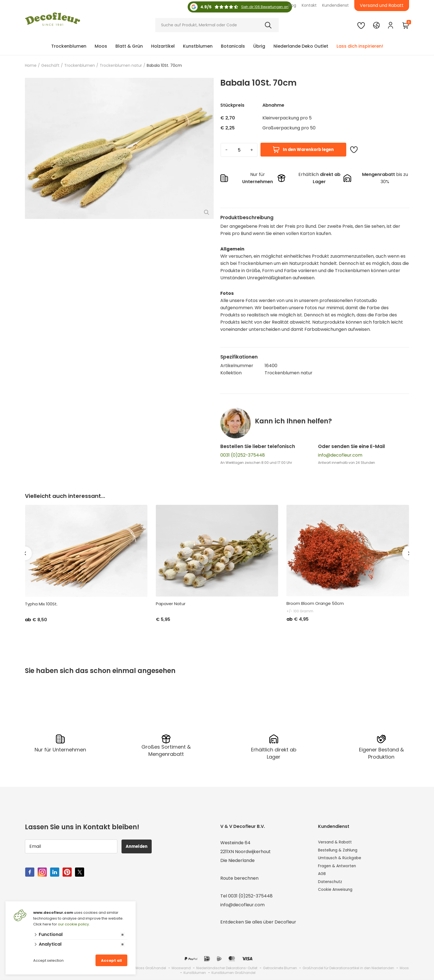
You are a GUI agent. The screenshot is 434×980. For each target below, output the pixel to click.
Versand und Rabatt (382, 5)
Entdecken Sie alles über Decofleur (258, 921)
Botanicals (233, 46)
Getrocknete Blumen (280, 967)
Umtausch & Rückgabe (343, 860)
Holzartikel (163, 46)
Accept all (111, 960)
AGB (323, 877)
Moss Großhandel (151, 967)
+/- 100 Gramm (300, 611)
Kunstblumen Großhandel (233, 972)
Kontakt (309, 5)
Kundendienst (335, 5)
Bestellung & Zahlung (341, 851)
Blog (292, 5)
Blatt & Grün (129, 46)
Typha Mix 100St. (41, 604)
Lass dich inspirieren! (360, 46)
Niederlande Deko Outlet (301, 46)
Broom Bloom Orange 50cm (315, 603)
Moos (101, 46)
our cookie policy (73, 924)
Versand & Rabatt (338, 842)
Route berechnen (239, 877)
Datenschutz (332, 886)
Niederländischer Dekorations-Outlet (227, 967)
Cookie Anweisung (338, 895)
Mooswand (181, 967)
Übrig (259, 46)
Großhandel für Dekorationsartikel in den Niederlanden (348, 967)
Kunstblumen (198, 46)
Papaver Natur (171, 604)
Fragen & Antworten (340, 868)
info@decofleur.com (340, 455)
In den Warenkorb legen (303, 150)
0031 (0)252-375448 (243, 455)
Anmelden (139, 845)
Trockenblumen (69, 46)
